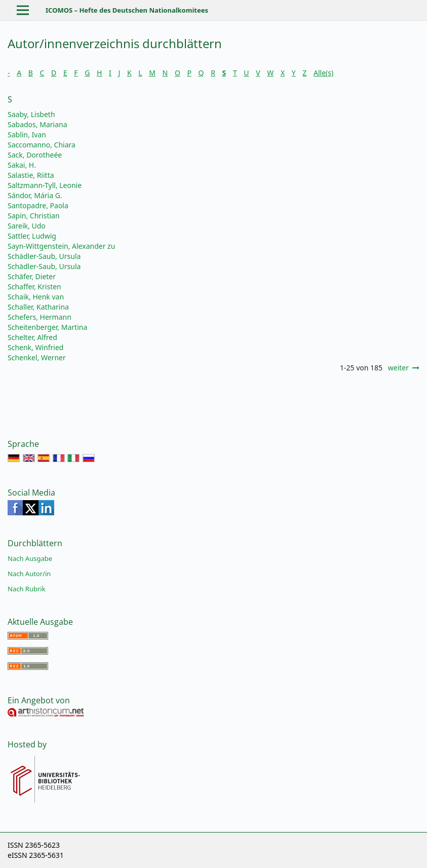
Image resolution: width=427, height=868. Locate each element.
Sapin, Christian (34, 216)
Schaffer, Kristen (34, 287)
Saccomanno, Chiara (42, 145)
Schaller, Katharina (38, 307)
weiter (398, 368)
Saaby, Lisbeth (31, 114)
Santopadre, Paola (38, 205)
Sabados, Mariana (37, 124)
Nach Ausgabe (30, 558)
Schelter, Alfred (32, 337)
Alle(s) (323, 73)
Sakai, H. (22, 165)
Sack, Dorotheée (35, 155)
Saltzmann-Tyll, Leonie (45, 185)
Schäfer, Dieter (32, 276)
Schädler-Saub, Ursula (44, 256)
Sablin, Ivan (27, 135)
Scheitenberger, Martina (47, 327)
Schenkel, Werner (37, 357)
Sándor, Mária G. (35, 195)
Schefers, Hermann (40, 317)
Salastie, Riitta (31, 175)
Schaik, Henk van (36, 297)
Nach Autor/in (29, 574)
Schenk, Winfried (35, 347)
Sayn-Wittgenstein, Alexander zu (61, 246)
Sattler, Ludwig (32, 236)
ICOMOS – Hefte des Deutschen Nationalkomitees (127, 10)
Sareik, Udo (27, 226)
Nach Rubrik (27, 589)
